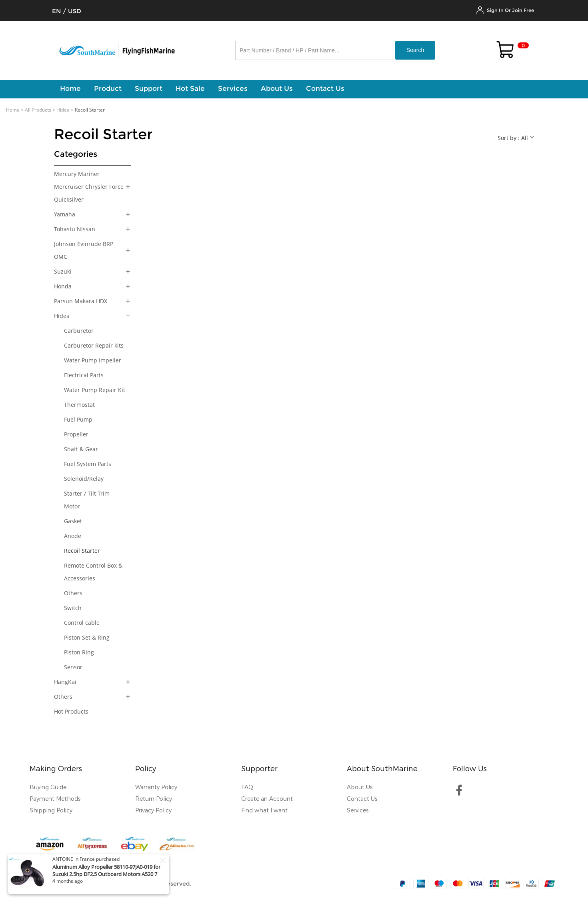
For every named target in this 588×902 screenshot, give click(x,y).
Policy (146, 769)
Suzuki (63, 271)
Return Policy (154, 799)
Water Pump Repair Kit (95, 390)
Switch (73, 608)
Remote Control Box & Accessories (93, 572)
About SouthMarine (382, 769)
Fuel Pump (78, 419)
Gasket (73, 521)
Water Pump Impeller (93, 360)
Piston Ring (79, 652)
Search (415, 50)
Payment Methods (55, 799)
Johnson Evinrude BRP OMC (84, 250)
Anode (73, 536)
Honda (63, 286)
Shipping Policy (51, 811)
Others (73, 593)
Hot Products (71, 711)
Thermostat (79, 405)
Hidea (63, 110)
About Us (360, 787)
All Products (38, 110)
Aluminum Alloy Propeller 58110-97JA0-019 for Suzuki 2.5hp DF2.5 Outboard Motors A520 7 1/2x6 (106, 874)
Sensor (73, 667)
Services (358, 811)
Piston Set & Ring (87, 637)
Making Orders (56, 769)
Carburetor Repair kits (94, 345)
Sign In (495, 10)
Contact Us (362, 799)
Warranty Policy (156, 787)
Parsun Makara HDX (81, 301)
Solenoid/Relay (84, 479)
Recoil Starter (82, 551)
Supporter (259, 769)
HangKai (65, 682)
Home (13, 110)
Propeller (76, 434)
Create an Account (267, 799)
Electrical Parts (84, 375)
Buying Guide (48, 787)
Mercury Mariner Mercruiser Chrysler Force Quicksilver (89, 187)
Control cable (82, 623)
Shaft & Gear (81, 449)
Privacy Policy (153, 811)
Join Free (523, 10)
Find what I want (264, 811)
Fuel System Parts (88, 464)
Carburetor (79, 331)
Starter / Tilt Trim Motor (87, 500)
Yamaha (65, 214)
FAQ (247, 787)
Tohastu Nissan (75, 229)
